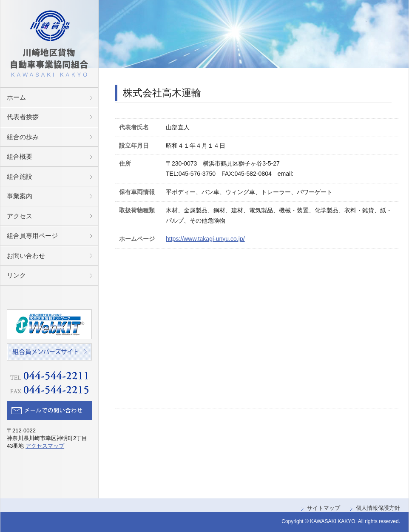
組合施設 (20, 176)
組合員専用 (32, 236)
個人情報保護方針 (378, 508)
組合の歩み (23, 137)
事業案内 (20, 196)
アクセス (20, 216)
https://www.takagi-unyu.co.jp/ (205, 239)
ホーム (16, 97)
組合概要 (20, 156)
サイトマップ (324, 508)
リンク (16, 275)
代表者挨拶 (23, 117)
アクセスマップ (45, 446)
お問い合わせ (26, 256)
